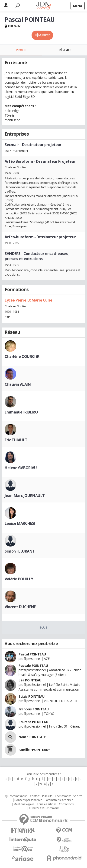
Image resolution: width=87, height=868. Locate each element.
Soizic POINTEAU (32, 696)
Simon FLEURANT (20, 551)
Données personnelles (28, 800)
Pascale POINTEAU (33, 666)
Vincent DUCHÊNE (20, 607)
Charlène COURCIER (22, 356)
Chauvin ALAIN (18, 384)
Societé (78, 796)
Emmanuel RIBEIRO (21, 412)
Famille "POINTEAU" (34, 750)
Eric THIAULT (16, 440)
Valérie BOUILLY (19, 579)
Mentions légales (24, 804)
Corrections (66, 804)
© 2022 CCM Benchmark (44, 808)
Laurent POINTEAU (33, 722)
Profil (21, 50)
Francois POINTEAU (34, 709)
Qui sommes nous (16, 796)
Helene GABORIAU (21, 468)
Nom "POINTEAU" (32, 737)
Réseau (64, 50)
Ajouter (44, 35)
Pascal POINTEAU (32, 654)
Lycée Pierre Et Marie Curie (29, 300)
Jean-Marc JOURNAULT (25, 496)
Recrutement (63, 796)
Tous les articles (47, 804)
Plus (43, 627)
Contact (35, 796)
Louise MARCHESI (20, 523)
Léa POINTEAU (30, 680)
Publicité (47, 796)
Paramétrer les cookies (59, 800)
